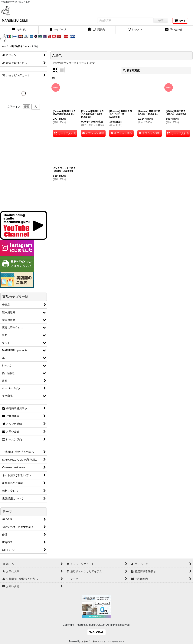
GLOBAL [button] (96, 632)
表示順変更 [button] (131, 70)
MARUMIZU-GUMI (15, 21)
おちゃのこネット (90, 641)
